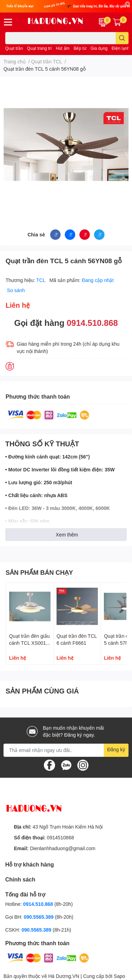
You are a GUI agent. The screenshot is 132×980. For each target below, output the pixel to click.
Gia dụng (99, 48)
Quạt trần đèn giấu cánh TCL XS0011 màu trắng (29, 643)
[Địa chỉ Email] (66, 750)
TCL (41, 280)
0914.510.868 (92, 323)
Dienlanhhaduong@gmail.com (63, 848)
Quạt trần (14, 48)
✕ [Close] (127, 4)
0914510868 (61, 837)
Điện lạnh (121, 48)
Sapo (120, 976)
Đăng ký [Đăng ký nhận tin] (116, 749)
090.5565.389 (39, 917)
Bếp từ (80, 48)
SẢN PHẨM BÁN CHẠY (39, 572)
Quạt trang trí (40, 48)
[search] (122, 38)
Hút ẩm (63, 48)
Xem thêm (67, 535)
